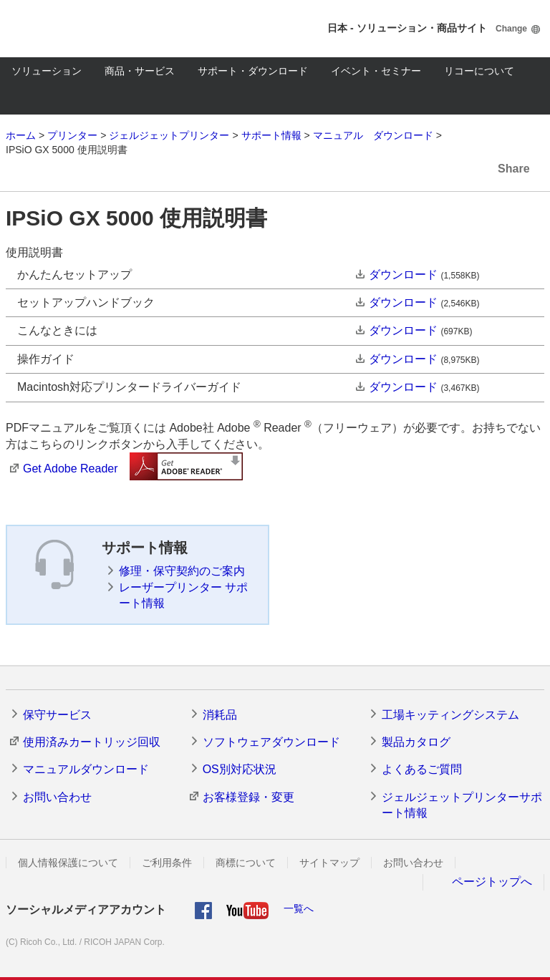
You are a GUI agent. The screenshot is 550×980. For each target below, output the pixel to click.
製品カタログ (416, 742)
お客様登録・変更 (249, 797)
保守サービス (57, 715)
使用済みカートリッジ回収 (92, 742)
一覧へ (299, 908)
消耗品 (220, 715)
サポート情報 (271, 135)
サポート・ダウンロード (253, 71)
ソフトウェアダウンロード (271, 742)
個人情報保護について (68, 863)
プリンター (72, 135)
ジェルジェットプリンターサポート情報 (462, 805)
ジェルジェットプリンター (169, 135)
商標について (246, 863)
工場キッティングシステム (450, 715)
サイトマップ (329, 863)
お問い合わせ (57, 797)
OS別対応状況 (240, 769)
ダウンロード (403, 275)
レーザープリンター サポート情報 (183, 595)
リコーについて (479, 71)
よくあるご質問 (422, 769)
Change (511, 29)
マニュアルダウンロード (86, 769)
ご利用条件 (167, 863)
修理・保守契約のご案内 (182, 571)
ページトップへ (492, 882)
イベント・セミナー (376, 71)
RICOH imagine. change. (56, 29)
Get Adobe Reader (71, 469)
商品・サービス (140, 71)
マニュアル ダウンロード (373, 135)
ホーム (21, 135)
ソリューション (47, 71)
